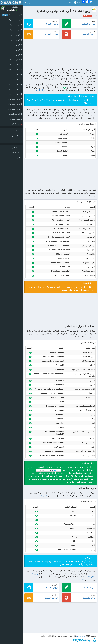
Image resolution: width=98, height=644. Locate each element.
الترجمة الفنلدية (15, 114)
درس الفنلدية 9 (15, 64)
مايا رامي (14, 7)
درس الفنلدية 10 (15, 69)
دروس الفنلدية (52, 24)
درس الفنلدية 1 (15, 25)
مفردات (18, 131)
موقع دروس (81, 636)
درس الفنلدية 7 (15, 55)
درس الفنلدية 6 (15, 50)
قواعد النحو (17, 136)
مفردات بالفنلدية (88, 24)
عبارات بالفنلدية (51, 34)
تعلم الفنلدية (12, 10)
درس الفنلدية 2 (15, 30)
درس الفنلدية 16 (15, 99)
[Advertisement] (60, 54)
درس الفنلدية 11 (15, 74)
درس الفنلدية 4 (15, 40)
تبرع (20, 158)
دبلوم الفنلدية (16, 119)
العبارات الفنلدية (41, 496)
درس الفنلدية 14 (15, 89)
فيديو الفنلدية (17, 124)
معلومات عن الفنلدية (13, 20)
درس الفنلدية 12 (15, 79)
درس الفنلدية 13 (15, 84)
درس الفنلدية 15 (15, 94)
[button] (28, 3)
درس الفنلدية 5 (15, 45)
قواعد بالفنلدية (89, 34)
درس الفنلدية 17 (15, 104)
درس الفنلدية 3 (15, 35)
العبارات (18, 141)
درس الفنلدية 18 (15, 109)
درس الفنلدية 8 (15, 59)
